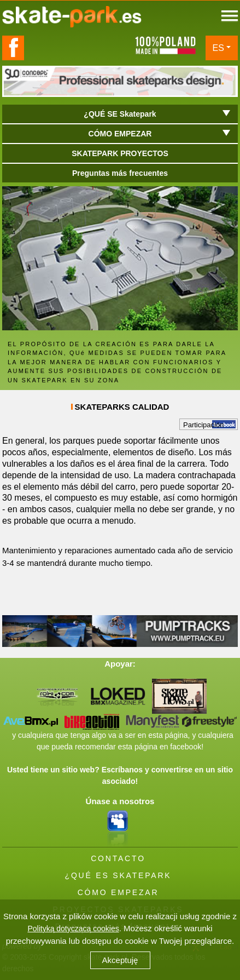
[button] (120, 575)
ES (218, 48)
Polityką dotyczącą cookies (73, 929)
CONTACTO (118, 858)
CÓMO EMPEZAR (118, 892)
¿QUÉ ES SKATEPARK (118, 875)
